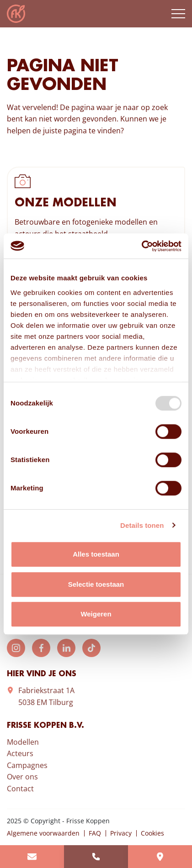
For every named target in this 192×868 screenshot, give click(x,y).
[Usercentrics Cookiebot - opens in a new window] (141, 246)
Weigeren (96, 614)
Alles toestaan (96, 554)
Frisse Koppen (16, 14)
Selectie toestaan (96, 584)
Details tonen (142, 525)
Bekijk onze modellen (96, 229)
